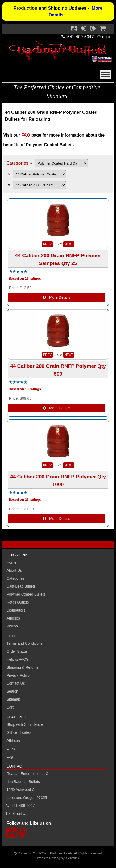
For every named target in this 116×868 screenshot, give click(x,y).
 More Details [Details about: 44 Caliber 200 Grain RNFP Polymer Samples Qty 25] (57, 297)
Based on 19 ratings (25, 389)
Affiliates (13, 740)
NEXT (69, 244)
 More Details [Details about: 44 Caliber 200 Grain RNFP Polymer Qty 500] (57, 408)
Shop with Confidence (24, 724)
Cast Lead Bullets (21, 586)
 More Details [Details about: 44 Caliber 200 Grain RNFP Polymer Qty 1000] (57, 519)
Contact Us (16, 683)
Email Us (20, 814)
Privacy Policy (18, 675)
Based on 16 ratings (25, 279)
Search (12, 691)
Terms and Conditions (24, 643)
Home (11, 562)
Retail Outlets (18, 602)
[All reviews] (18, 272)
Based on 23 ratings (25, 500)
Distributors (16, 610)
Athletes (13, 618)
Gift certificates (19, 732)
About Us (14, 570)
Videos (12, 626)
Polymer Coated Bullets (26, 594)
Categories (17, 163)
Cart (10, 707)
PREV (47, 244)
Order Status (17, 651)
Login (11, 756)
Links (11, 748)
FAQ (26, 135)
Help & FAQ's (18, 659)
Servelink (72, 858)
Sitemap (13, 699)
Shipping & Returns (22, 667)
